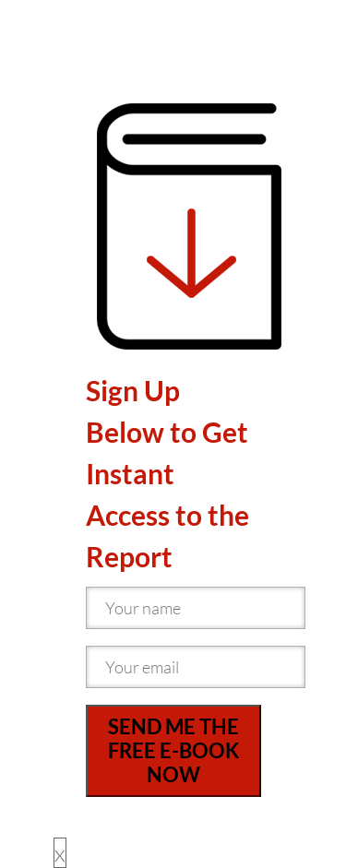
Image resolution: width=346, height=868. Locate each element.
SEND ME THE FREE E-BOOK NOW (173, 750)
